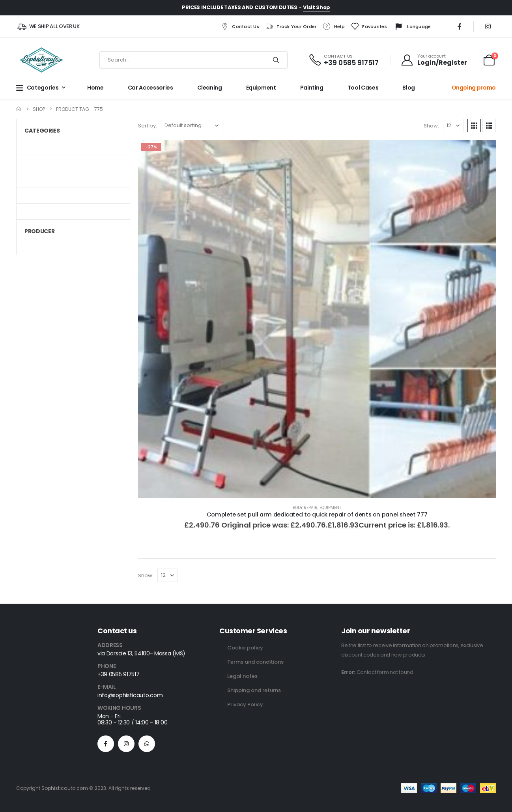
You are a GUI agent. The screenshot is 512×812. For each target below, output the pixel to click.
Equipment (261, 88)
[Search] (276, 60)
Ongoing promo (474, 88)
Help (334, 26)
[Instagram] (488, 26)
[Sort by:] (192, 125)
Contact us (240, 26)
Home (95, 88)
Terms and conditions (255, 662)
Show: (431, 126)
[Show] (453, 125)
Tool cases (363, 88)
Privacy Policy (245, 704)
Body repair (305, 508)
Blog (409, 88)
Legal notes (242, 676)
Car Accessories (150, 88)
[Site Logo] (41, 60)
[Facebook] (460, 26)
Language (412, 27)
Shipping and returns (254, 690)
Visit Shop (317, 7)
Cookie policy (245, 648)
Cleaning (210, 88)
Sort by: (148, 126)
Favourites (369, 26)
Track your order (291, 26)
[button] (474, 125)
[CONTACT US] (343, 60)
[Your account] (434, 60)
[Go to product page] (317, 319)
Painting (312, 88)
